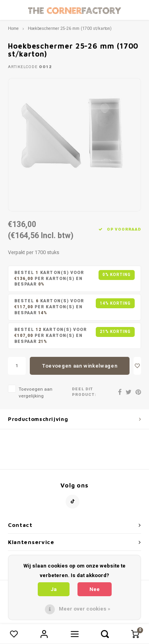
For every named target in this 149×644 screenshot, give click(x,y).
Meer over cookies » (85, 609)
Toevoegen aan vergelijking (36, 393)
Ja (54, 589)
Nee (95, 589)
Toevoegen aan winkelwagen (80, 366)
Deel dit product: (84, 392)
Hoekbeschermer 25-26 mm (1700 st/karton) (70, 28)
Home (13, 28)
